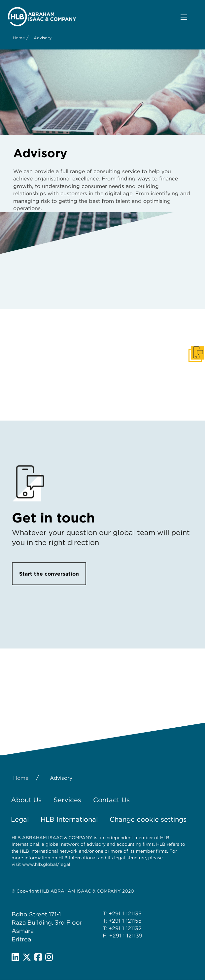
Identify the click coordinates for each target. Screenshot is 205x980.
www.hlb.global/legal (46, 864)
